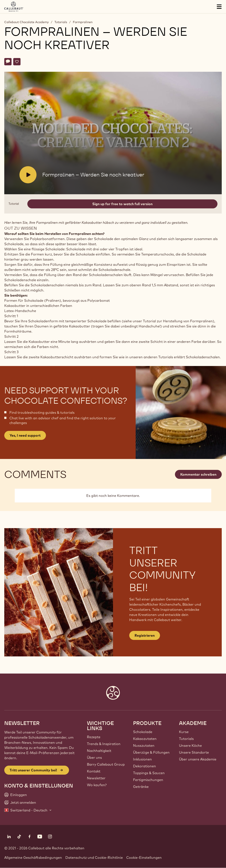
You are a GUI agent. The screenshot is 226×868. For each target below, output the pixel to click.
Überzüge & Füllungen (151, 752)
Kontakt (94, 771)
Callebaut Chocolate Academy (26, 22)
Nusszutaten (144, 745)
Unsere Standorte (194, 752)
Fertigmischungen (148, 780)
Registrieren (145, 635)
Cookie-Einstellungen (144, 858)
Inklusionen (142, 759)
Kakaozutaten (145, 739)
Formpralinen (83, 22)
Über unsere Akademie (198, 759)
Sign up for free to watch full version (122, 204)
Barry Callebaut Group (106, 764)
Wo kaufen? (97, 785)
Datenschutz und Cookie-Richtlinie (94, 858)
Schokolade (143, 732)
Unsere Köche (190, 745)
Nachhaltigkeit (99, 751)
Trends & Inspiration (104, 744)
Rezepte (94, 737)
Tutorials (61, 22)
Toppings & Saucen (149, 773)
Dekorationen (145, 766)
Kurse (184, 732)
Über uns (94, 757)
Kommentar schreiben (198, 474)
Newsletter (96, 778)
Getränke (141, 787)
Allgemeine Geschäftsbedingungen (33, 858)
